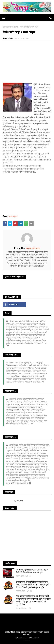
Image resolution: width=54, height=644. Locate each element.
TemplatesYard (27, 641)
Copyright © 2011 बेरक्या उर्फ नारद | (27, 638)
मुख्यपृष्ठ (5, 27)
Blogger (30, 641)
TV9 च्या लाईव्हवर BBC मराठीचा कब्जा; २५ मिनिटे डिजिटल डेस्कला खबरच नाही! (32, 571)
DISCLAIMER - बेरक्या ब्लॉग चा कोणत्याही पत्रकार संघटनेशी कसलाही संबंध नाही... (27, 633)
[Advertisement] (27, 62)
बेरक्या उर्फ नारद (8, 38)
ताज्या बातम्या (14, 27)
